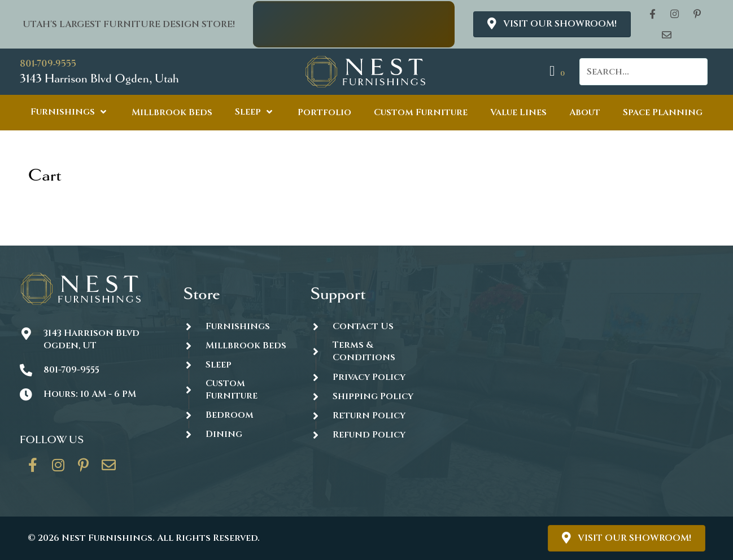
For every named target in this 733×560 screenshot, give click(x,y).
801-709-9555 (48, 64)
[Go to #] (363, 396)
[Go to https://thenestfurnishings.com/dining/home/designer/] (235, 390)
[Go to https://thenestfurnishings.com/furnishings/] (235, 326)
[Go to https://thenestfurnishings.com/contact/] (109, 469)
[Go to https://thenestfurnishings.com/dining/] (235, 434)
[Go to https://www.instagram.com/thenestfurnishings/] (58, 469)
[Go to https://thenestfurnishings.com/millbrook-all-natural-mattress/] (235, 345)
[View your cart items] (559, 71)
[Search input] (643, 72)
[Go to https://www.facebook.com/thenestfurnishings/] (33, 469)
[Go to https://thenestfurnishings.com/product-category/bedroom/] (235, 415)
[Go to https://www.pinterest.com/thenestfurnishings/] (84, 469)
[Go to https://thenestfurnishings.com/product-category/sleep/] (235, 364)
